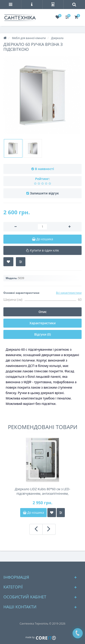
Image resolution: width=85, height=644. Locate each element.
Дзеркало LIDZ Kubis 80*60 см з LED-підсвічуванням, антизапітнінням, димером (42, 491)
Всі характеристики (69, 293)
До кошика (33, 512)
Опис (43, 312)
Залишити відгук (44, 193)
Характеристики (42, 323)
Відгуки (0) (42, 334)
